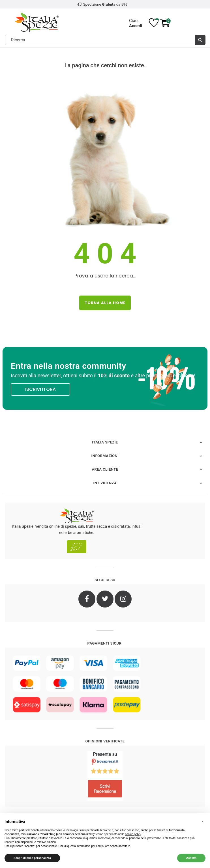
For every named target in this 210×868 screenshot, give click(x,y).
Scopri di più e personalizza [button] (32, 858)
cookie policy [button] (133, 834)
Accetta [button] (191, 858)
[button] (203, 822)
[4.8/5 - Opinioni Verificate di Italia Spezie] (105, 776)
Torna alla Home (105, 303)
